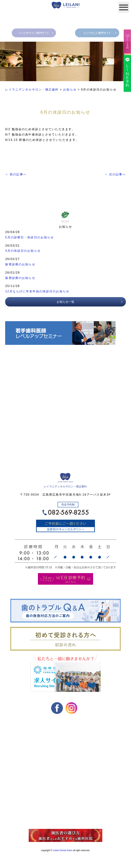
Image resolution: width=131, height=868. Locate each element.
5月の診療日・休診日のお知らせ (30, 238)
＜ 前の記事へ (16, 175)
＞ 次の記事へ (115, 175)
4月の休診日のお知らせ (23, 251)
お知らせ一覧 (65, 302)
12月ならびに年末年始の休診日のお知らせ (37, 292)
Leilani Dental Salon (63, 851)
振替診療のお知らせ (20, 265)
